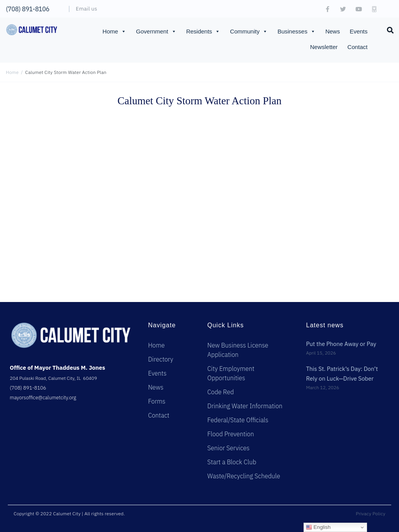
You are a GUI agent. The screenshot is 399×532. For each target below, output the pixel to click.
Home (114, 32)
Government (156, 32)
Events (358, 31)
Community (249, 32)
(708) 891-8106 (28, 9)
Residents (203, 32)
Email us (87, 9)
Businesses (297, 32)
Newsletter (324, 47)
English (318, 527)
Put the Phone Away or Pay (341, 344)
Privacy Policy (371, 514)
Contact (358, 47)
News (333, 31)
